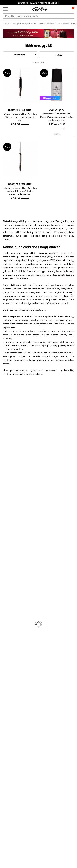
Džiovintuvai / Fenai (10, 553)
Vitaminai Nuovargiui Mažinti (15, 629)
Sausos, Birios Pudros (11, 604)
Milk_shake (6, 390)
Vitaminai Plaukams (10, 622)
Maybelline (6, 419)
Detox (3, 636)
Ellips (3, 455)
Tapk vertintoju (11, 735)
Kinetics (4, 488)
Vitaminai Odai (8, 633)
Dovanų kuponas (11, 781)
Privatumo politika (12, 678)
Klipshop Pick (10, 746)
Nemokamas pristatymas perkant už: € (24, 651)
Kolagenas (5, 626)
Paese (3, 451)
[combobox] (20, 55)
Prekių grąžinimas (12, 655)
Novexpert (6, 527)
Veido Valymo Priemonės (13, 575)
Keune (3, 444)
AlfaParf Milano (8, 506)
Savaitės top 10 (10, 739)
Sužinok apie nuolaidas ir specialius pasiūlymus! (27, 789)
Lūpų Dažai (6, 618)
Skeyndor (5, 466)
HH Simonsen (7, 502)
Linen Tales (6, 433)
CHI (2, 495)
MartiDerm (6, 426)
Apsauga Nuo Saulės (10, 586)
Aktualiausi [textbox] (19, 55)
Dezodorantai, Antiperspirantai (16, 582)
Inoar (3, 397)
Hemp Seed (6, 509)
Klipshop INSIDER (12, 686)
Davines (4, 386)
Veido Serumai (8, 571)
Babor (3, 393)
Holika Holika (7, 498)
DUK (5, 689)
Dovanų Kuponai (11, 718)
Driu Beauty (6, 459)
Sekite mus (8, 838)
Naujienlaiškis (10, 785)
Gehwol (4, 448)
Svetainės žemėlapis (13, 693)
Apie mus (8, 703)
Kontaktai (8, 707)
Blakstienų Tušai (8, 611)
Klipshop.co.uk (10, 760)
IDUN (3, 513)
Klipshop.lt (9, 671)
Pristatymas (9, 714)
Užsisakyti (12, 803)
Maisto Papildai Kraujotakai (14, 647)
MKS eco (5, 484)
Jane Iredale (6, 411)
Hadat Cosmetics (9, 473)
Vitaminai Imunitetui (11, 644)
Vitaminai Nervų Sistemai (13, 640)
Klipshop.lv (8, 756)
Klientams (9, 700)
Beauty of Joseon (9, 422)
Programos (9, 732)
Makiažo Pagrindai (9, 593)
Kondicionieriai (8, 538)
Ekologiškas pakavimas (14, 658)
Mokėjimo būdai (11, 710)
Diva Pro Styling (8, 469)
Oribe (3, 480)
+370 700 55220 (12, 818)
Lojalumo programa (13, 742)
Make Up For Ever (9, 520)
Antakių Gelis (7, 597)
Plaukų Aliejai (7, 542)
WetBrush (5, 408)
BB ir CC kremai (8, 607)
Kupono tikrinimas (12, 721)
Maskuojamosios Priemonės (14, 600)
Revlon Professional (10, 477)
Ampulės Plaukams (10, 546)
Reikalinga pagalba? (13, 814)
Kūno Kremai (7, 567)
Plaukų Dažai (7, 560)
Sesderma (5, 404)
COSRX (4, 437)
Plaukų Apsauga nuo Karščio (14, 556)
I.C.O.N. (4, 415)
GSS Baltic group (12, 753)
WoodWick (6, 430)
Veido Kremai (7, 564)
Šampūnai (5, 535)
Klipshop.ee (9, 764)
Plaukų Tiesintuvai (9, 549)
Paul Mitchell (7, 517)
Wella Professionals (10, 462)
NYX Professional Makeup (13, 440)
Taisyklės (7, 675)
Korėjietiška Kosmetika (12, 589)
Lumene (4, 524)
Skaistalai (5, 615)
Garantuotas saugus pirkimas (18, 662)
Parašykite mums (12, 824)
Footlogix (5, 491)
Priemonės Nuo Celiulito (13, 578)
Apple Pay (8, 682)
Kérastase (5, 400)
